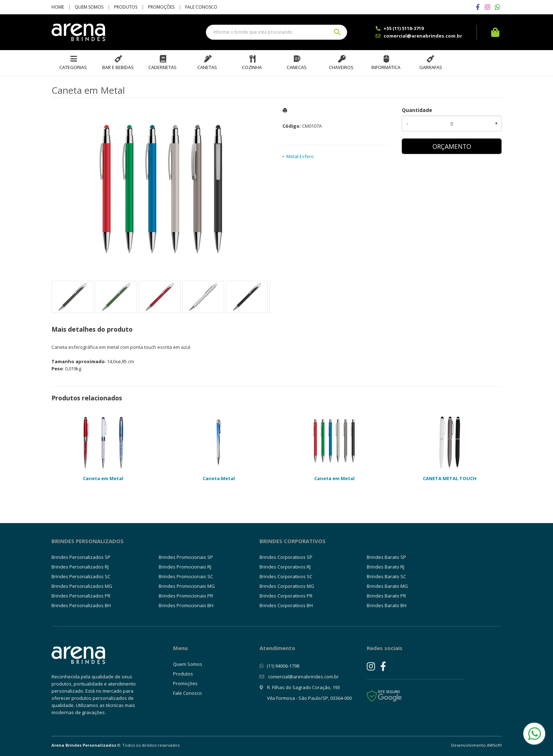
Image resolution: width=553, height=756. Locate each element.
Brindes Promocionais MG (187, 586)
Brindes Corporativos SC (286, 576)
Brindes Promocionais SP (186, 557)
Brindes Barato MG (387, 586)
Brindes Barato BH (387, 605)
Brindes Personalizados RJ (80, 567)
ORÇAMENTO (452, 146)
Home (58, 7)
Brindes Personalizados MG (82, 586)
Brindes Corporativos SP (286, 557)
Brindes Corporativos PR (286, 596)
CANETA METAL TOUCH (450, 478)
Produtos (126, 7)
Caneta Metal (219, 478)
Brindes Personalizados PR (81, 596)
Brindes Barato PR (386, 596)
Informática (386, 67)
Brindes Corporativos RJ (285, 567)
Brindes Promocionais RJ (185, 567)
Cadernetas (162, 67)
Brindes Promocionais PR (186, 596)
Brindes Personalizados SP (81, 557)
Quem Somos (89, 7)
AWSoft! (494, 745)
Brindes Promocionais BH (186, 605)
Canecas (297, 67)
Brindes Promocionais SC (186, 576)
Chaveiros (341, 67)
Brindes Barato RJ (386, 567)
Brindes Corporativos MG (287, 586)
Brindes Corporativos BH (286, 605)
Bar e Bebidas (118, 67)
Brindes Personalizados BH (81, 605)
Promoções (161, 7)
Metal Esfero (300, 156)
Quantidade (417, 110)
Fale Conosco (201, 7)
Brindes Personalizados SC (81, 576)
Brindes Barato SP (386, 557)
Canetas (207, 67)
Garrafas (431, 67)
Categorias (73, 67)
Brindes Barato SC (386, 576)
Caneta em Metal (103, 478)
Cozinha (252, 67)
